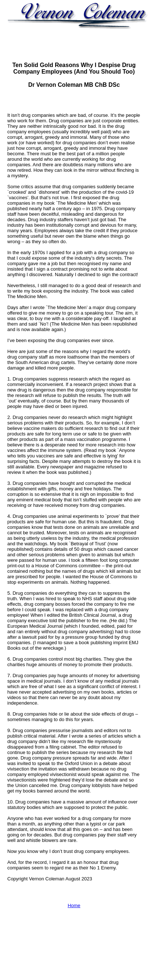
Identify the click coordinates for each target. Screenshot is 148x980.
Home (74, 905)
